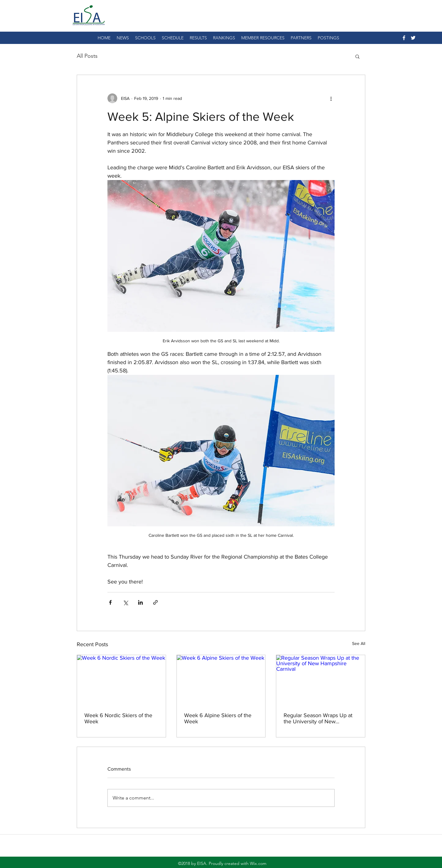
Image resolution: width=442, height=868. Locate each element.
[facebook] (404, 38)
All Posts (87, 56)
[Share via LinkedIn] (140, 602)
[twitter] (413, 38)
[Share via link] (155, 602)
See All (359, 643)
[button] (357, 56)
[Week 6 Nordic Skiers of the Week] (121, 680)
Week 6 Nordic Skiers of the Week (118, 718)
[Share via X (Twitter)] (125, 602)
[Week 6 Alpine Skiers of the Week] (221, 680)
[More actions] (331, 98)
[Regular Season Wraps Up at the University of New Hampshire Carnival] (321, 680)
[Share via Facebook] (110, 602)
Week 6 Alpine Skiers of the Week (218, 718)
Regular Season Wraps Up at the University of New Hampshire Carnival (318, 718)
